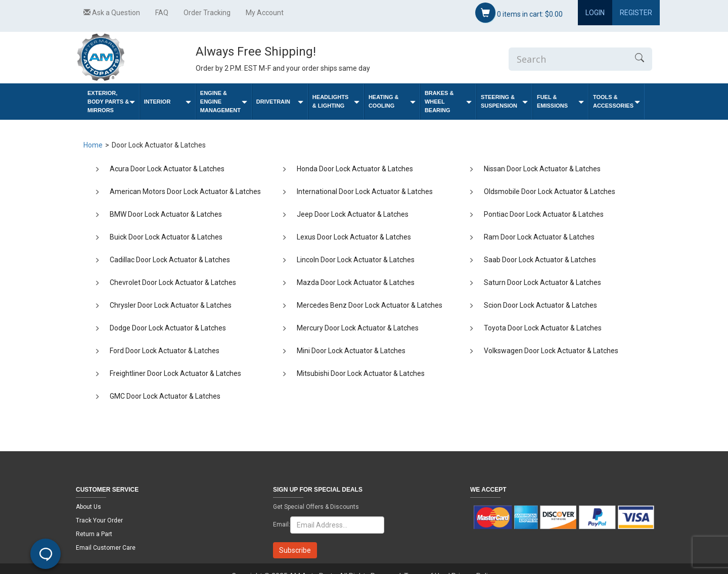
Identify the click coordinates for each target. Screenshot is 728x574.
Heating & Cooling (392, 101)
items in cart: (519, 13)
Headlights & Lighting (336, 101)
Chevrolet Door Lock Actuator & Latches (173, 282)
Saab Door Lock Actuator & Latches (540, 260)
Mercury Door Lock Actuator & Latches (358, 328)
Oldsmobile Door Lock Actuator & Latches (550, 192)
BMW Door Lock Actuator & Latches (166, 214)
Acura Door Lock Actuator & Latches (167, 169)
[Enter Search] (568, 59)
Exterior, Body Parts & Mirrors (111, 102)
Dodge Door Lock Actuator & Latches (168, 328)
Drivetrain (280, 102)
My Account (265, 13)
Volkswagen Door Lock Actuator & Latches (551, 351)
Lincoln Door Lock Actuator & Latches (356, 260)
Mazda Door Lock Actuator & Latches (356, 282)
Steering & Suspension (504, 101)
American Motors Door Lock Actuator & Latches (185, 192)
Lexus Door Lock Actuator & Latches (354, 237)
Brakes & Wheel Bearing (448, 102)
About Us (88, 507)
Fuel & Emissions (560, 101)
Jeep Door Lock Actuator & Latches (353, 214)
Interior (168, 102)
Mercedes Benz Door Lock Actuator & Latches (370, 305)
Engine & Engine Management (224, 102)
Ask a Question (112, 13)
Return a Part (94, 534)
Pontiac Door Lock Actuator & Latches (544, 214)
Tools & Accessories (617, 101)
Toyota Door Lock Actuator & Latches (543, 328)
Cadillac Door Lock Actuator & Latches (170, 260)
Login (595, 13)
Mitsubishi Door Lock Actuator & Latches (361, 373)
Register (636, 13)
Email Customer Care (106, 548)
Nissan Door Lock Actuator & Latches (542, 169)
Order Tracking (207, 13)
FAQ (162, 13)
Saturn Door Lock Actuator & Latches (542, 282)
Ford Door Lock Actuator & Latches (165, 351)
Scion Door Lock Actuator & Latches (540, 305)
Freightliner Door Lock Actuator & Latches (175, 373)
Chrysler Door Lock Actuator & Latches (171, 305)
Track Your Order (99, 520)
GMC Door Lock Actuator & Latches (165, 396)
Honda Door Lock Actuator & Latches (355, 169)
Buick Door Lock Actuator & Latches (166, 237)
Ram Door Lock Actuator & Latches (539, 237)
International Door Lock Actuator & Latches (365, 192)
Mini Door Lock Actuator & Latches (351, 351)
